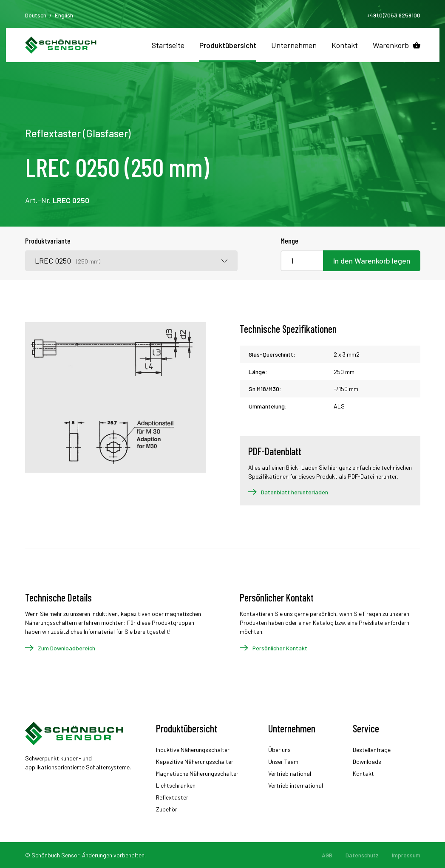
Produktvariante (48, 241)
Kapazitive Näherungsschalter (195, 762)
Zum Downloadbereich (67, 648)
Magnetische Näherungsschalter (197, 773)
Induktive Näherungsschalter (193, 750)
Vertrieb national (290, 773)
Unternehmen (294, 45)
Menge (289, 241)
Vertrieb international (296, 785)
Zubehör (167, 809)
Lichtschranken (176, 785)
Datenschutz (362, 855)
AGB (327, 855)
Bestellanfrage (372, 750)
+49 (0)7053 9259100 (393, 15)
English (64, 15)
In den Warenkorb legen (372, 261)
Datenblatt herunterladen (295, 492)
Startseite (168, 45)
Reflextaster (172, 797)
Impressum (406, 855)
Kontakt (345, 45)
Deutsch (36, 15)
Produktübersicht (228, 45)
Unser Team (283, 762)
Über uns (279, 750)
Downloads (367, 762)
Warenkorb (391, 45)
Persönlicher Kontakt (280, 648)
